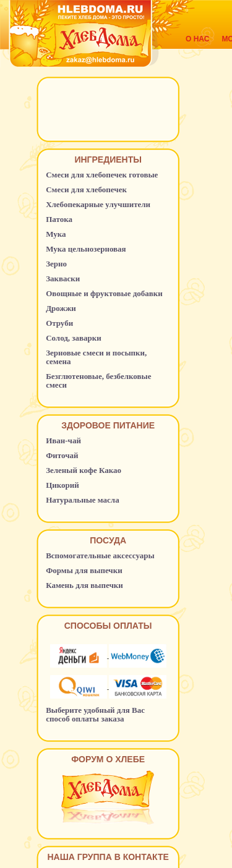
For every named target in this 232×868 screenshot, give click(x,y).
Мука (56, 234)
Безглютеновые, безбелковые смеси (98, 381)
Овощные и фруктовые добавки (104, 293)
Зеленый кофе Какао (84, 470)
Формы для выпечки (84, 570)
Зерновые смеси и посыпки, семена (96, 357)
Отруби (59, 323)
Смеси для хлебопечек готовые (102, 175)
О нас (197, 39)
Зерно (56, 264)
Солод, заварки (74, 338)
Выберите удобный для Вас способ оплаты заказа (95, 714)
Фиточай (62, 455)
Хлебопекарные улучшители (98, 204)
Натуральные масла (83, 500)
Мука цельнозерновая (86, 249)
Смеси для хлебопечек (86, 189)
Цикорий (62, 485)
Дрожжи (61, 308)
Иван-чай (63, 440)
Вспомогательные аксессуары (100, 555)
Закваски (63, 279)
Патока (59, 219)
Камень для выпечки (84, 585)
